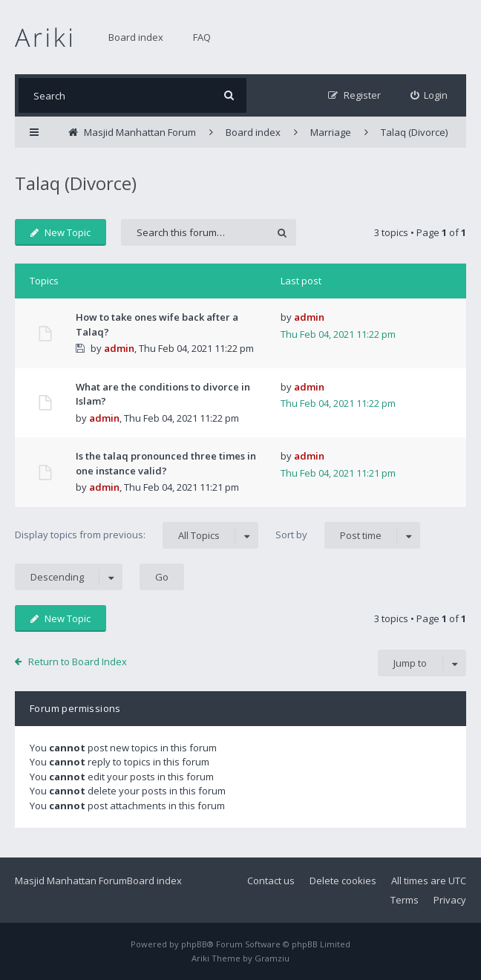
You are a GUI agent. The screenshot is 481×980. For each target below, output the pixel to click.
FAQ (202, 37)
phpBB (194, 944)
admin (119, 348)
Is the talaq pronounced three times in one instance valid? (166, 463)
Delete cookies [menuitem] (343, 881)
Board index (136, 37)
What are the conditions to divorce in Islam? (163, 394)
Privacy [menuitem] (450, 900)
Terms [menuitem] (405, 900)
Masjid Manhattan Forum (71, 881)
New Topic (60, 232)
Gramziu (272, 958)
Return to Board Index (78, 661)
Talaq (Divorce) (76, 183)
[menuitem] (429, 95)
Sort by (348, 535)
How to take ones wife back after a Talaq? (157, 324)
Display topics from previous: (137, 535)
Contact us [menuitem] (271, 881)
